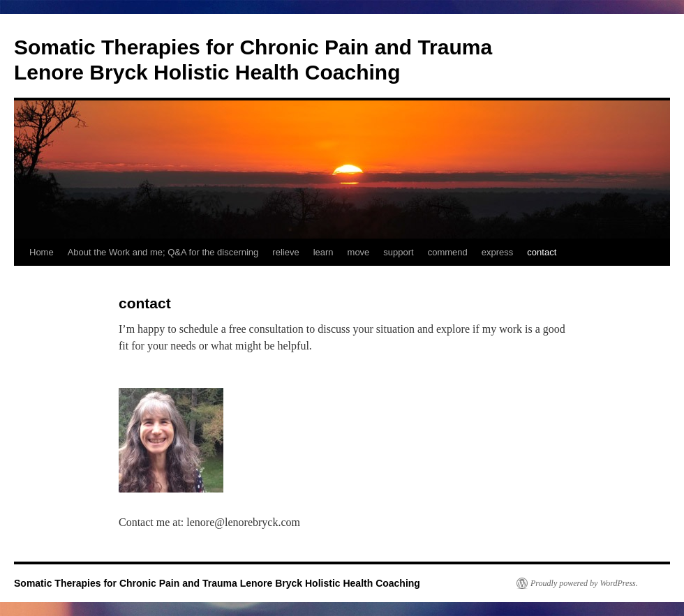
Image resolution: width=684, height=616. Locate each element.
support (398, 252)
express (498, 252)
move (359, 252)
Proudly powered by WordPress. (584, 583)
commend (448, 252)
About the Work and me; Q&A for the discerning (163, 252)
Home (42, 252)
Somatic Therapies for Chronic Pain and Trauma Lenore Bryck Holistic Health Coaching (217, 583)
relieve (285, 252)
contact (542, 252)
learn (324, 252)
